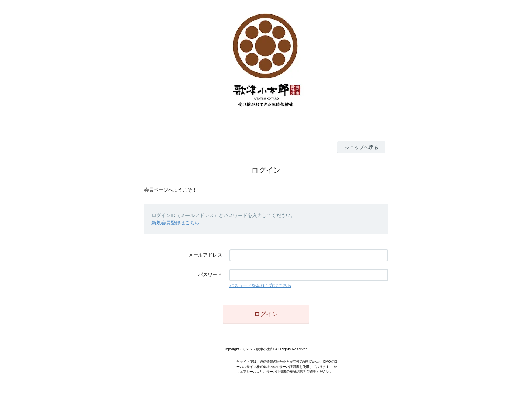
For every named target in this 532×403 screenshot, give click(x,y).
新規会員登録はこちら (175, 223)
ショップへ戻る (362, 147)
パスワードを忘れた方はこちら (260, 285)
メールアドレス (205, 255)
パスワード (210, 275)
